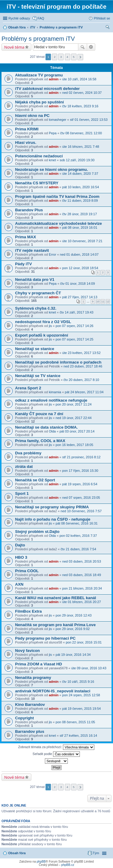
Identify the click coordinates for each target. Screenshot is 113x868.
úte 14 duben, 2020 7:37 (80, 174)
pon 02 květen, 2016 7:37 (78, 536)
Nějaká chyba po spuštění (39, 102)
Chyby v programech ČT (38, 293)
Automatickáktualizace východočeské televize (58, 223)
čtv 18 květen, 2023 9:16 (80, 106)
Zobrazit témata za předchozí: (56, 747)
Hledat (83, 47)
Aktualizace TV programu (39, 75)
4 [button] (67, 57)
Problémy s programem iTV (38, 39)
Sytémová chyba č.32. (36, 308)
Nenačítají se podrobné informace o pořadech (58, 362)
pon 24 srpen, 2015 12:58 (81, 695)
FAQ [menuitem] (41, 18)
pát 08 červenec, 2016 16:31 (77, 523)
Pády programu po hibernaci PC (45, 638)
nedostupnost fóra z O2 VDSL (43, 322)
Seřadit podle (56, 754)
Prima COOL (27, 571)
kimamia (55, 392)
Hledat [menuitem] (108, 28)
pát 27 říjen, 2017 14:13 (80, 297)
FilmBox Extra (28, 611)
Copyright (24, 718)
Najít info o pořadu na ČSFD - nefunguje (53, 519)
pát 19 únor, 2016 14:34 (73, 655)
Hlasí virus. (26, 143)
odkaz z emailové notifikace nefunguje (51, 400)
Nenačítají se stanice (35, 349)
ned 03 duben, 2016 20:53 (82, 561)
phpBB (41, 862)
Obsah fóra (17, 853)
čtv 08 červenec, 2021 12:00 (81, 133)
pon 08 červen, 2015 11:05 (75, 722)
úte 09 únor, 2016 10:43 (89, 668)
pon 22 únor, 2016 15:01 (84, 642)
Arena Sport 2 (28, 388)
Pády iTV (24, 264)
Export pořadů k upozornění (42, 335)
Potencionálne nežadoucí (39, 156)
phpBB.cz (68, 865)
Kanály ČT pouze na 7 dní (39, 414)
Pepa (53, 133)
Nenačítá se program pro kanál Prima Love (55, 625)
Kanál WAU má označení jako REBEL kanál (56, 598)
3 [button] (61, 57)
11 (103, 302)
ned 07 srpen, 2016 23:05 (81, 498)
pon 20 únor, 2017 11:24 (74, 404)
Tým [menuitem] (96, 853)
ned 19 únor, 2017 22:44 (74, 418)
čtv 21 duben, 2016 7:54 (78, 549)
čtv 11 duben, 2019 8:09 (80, 201)
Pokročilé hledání (91, 47)
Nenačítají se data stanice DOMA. (46, 427)
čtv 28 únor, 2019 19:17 (80, 214)
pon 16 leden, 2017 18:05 (75, 445)
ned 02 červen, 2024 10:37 (82, 93)
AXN (19, 584)
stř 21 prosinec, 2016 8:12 (82, 457)
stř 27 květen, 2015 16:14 (78, 736)
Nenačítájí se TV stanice (38, 376)
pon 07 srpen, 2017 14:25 (75, 339)
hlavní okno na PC (32, 116)
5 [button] (74, 57)
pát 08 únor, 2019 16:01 (80, 227)
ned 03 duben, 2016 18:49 (82, 575)
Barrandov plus (30, 731)
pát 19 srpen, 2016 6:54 (80, 484)
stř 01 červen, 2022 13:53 (89, 120)
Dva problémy (28, 453)
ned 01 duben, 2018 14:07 (79, 254)
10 (98, 302)
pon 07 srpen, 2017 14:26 (75, 326)
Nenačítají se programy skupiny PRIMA (52, 507)
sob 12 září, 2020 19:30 (77, 160)
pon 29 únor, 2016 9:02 (73, 629)
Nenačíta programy (33, 678)
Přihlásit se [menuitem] (102, 18)
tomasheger (58, 120)
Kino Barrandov (30, 705)
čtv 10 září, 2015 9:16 (78, 682)
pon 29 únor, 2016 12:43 (74, 615)
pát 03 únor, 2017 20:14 (77, 431)
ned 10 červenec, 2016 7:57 (81, 511)
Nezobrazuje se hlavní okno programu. (52, 169)
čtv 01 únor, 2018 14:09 (78, 284)
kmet (52, 160)
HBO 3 (21, 557)
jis (50, 326)
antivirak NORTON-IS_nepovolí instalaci (53, 691)
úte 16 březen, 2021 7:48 (81, 147)
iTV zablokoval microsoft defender (47, 89)
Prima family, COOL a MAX (40, 441)
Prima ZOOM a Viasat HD (39, 664)
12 (108, 302)
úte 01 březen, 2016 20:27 (82, 602)
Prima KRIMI (27, 129)
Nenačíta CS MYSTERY (37, 183)
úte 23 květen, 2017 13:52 (82, 353)
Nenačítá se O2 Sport (35, 480)
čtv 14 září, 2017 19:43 (77, 312)
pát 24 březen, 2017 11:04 (84, 392)
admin (54, 79)
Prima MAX (26, 237)
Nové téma (14, 47)
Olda (52, 431)
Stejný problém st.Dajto (37, 532)
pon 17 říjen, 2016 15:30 (80, 471)
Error (52, 254)
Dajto (20, 545)
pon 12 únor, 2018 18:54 (80, 268)
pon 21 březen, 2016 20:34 (82, 588)
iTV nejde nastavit (32, 250)
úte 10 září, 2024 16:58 (79, 79)
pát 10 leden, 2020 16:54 (81, 187)
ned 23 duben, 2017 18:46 (83, 366)
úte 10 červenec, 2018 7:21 (82, 241)
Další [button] (80, 57)
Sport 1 (22, 493)
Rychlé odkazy (19, 18)
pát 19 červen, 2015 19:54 (82, 709)
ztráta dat (24, 467)
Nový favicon (27, 651)
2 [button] (55, 57)
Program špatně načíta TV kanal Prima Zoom (57, 196)
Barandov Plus (29, 210)
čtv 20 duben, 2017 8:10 (81, 380)
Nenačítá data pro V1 (35, 279)
